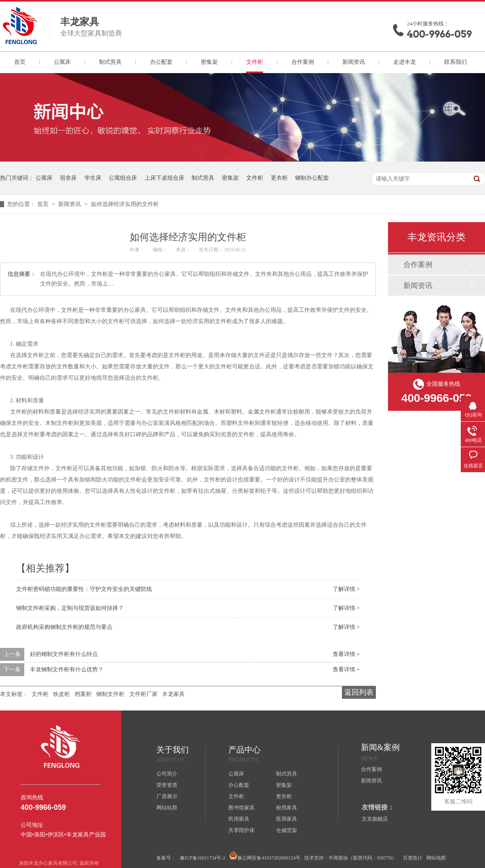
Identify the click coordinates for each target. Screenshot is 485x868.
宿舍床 (68, 178)
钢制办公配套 (312, 178)
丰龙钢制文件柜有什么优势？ (67, 669)
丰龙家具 (173, 694)
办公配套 (161, 62)
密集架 (209, 62)
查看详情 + (346, 654)
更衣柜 (279, 178)
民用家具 (239, 819)
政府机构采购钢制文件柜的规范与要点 (64, 627)
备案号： (166, 858)
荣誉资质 (167, 785)
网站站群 (167, 808)
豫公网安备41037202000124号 (265, 856)
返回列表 (359, 692)
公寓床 (62, 62)
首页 (20, 62)
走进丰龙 (405, 62)
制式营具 (110, 62)
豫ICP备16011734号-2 (202, 858)
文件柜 (255, 62)
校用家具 (287, 808)
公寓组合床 (123, 178)
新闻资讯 (354, 62)
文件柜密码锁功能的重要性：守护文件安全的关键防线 (84, 589)
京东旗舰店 (375, 819)
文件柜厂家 (143, 694)
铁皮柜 (61, 694)
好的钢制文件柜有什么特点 (64, 654)
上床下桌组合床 (164, 178)
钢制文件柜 (110, 694)
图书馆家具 (241, 808)
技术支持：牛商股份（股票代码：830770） (350, 858)
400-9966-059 (439, 34)
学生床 (93, 178)
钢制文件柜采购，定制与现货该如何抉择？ (70, 608)
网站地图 (436, 858)
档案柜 (83, 694)
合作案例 (303, 62)
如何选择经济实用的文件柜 (125, 204)
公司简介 (167, 774)
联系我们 (455, 62)
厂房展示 (167, 796)
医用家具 (287, 819)
